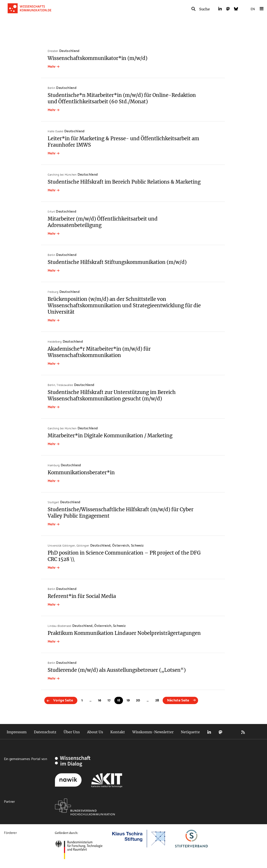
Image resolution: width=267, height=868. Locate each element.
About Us (95, 732)
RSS (243, 732)
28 (157, 700)
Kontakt (118, 732)
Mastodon (220, 732)
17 (109, 700)
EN (253, 9)
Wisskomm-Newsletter (153, 732)
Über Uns (72, 732)
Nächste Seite (178, 700)
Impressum (17, 732)
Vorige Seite (63, 700)
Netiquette (190, 732)
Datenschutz (45, 732)
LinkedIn (209, 732)
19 (128, 700)
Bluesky (232, 732)
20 (138, 700)
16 (100, 700)
